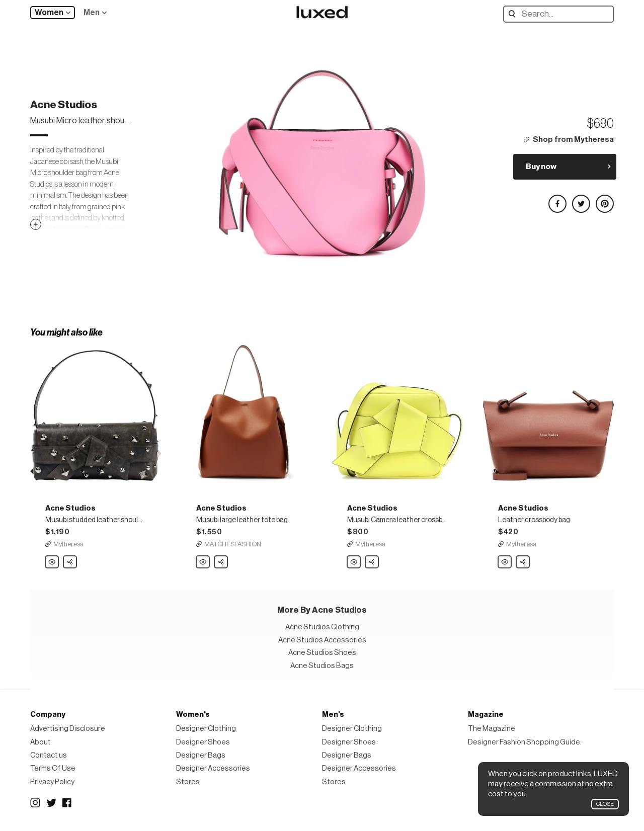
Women (49, 13)
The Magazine (492, 729)
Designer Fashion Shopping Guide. (525, 742)
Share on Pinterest (604, 199)
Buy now (541, 167)
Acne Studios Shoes (322, 653)
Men (92, 13)
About (41, 742)
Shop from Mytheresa (573, 140)
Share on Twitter (581, 199)
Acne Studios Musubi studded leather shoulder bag (52, 562)
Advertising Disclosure (68, 729)
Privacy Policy (52, 782)
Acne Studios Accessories (322, 640)
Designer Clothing (206, 729)
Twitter (51, 803)
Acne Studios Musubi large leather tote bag (203, 562)
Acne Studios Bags (322, 666)
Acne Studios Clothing (322, 627)
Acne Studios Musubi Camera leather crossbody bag (354, 562)
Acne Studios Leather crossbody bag (505, 562)
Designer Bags (201, 755)
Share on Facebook (557, 199)
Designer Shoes (203, 742)
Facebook (67, 803)
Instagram (35, 803)
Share (70, 559)
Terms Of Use (53, 768)
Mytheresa (68, 544)
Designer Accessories (213, 768)
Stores (188, 782)
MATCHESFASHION (233, 544)
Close (605, 804)
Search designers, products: (514, 14)
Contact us (49, 755)
